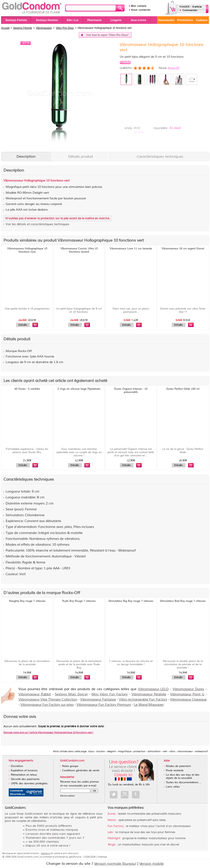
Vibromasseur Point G (187, 694)
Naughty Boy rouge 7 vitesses (27, 601)
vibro (33, 187)
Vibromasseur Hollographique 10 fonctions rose (27, 250)
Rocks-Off (174, 68)
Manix (112, 820)
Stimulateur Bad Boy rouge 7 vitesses (183, 601)
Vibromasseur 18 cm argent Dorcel (183, 249)
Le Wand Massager (149, 705)
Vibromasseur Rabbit (35, 694)
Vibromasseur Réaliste (149, 694)
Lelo (110, 832)
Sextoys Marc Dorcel (71, 694)
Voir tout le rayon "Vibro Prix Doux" (107, 35)
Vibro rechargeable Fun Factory (143, 700)
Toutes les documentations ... (184, 782)
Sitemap (102, 857)
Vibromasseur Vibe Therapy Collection (48, 700)
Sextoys (45, 853)
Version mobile (152, 864)
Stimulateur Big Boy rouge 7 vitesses (131, 601)
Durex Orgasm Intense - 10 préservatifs (131, 391)
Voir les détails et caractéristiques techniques (37, 224)
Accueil (5, 28)
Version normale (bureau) (115, 864)
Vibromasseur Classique (188, 700)
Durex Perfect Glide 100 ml (183, 389)
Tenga (112, 845)
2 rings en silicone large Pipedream (79, 389)
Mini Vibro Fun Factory (110, 694)
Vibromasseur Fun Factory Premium (104, 705)
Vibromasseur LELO (153, 689)
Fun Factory (116, 826)
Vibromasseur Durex (188, 689)
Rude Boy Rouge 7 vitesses (79, 601)
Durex (112, 814)
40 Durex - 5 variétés (27, 389)
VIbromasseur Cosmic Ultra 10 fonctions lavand (79, 250)
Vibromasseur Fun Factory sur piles (47, 705)
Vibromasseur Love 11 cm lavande (131, 249)
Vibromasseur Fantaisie (98, 700)
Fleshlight (114, 838)
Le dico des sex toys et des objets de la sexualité (183, 776)
